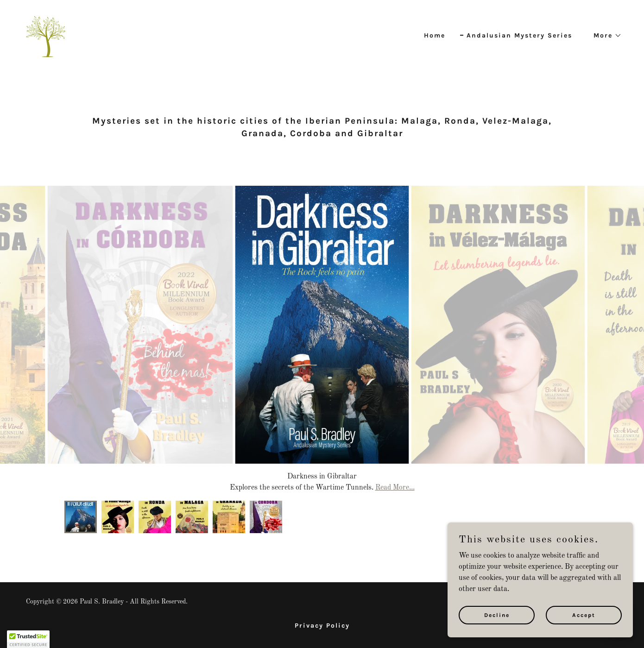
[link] (45, 34)
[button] (604, 36)
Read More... (395, 488)
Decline (497, 615)
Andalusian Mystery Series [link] (519, 35)
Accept (584, 615)
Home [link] (435, 35)
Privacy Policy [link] (322, 626)
